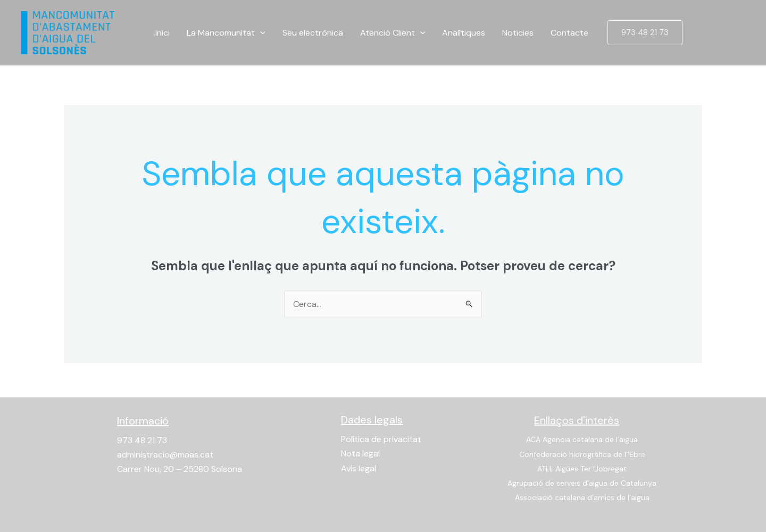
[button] (645, 33)
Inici (163, 33)
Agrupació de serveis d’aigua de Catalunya (582, 483)
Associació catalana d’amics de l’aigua (582, 497)
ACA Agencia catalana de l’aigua (582, 439)
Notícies (518, 33)
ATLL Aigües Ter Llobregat (582, 469)
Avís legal (359, 468)
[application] (260, 33)
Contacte (569, 33)
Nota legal (360, 454)
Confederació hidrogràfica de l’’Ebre (582, 454)
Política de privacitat (381, 439)
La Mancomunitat (226, 33)
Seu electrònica (313, 33)
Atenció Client (393, 33)
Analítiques (464, 33)
